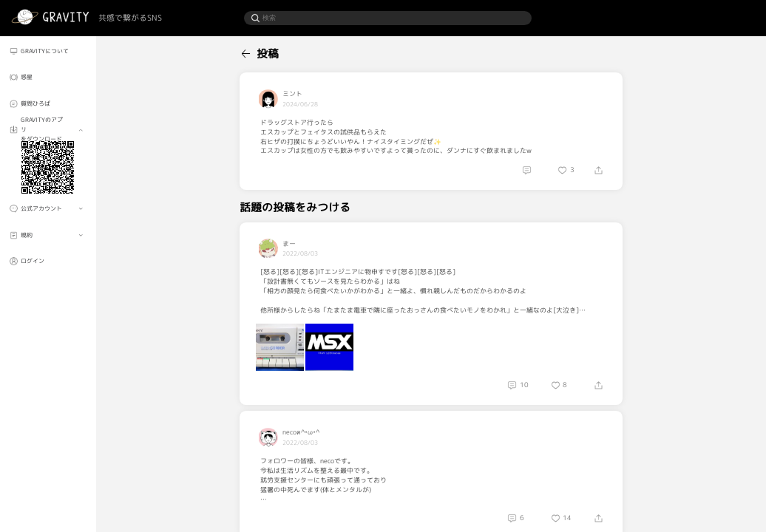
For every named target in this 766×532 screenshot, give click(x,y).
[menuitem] (48, 51)
